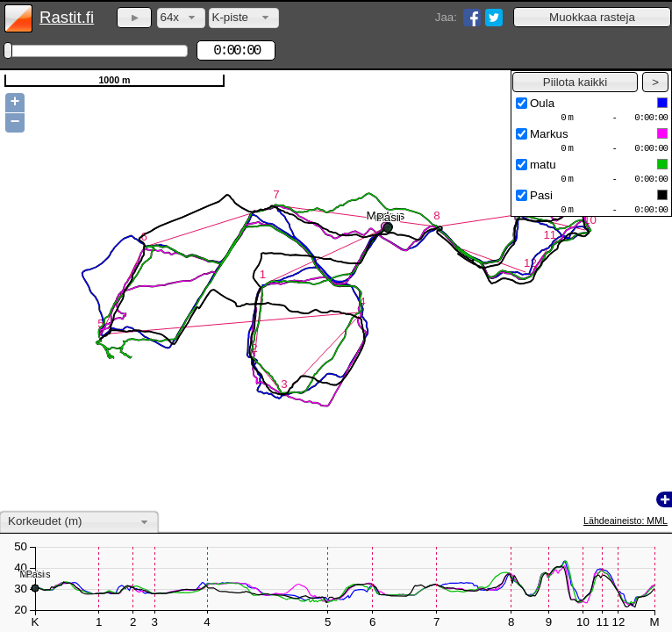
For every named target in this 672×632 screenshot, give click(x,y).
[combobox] (181, 18)
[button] (592, 17)
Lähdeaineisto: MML (626, 521)
